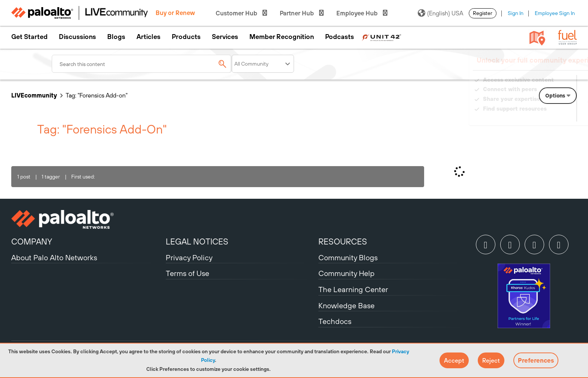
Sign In (516, 13)
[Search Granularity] (263, 64)
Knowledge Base (346, 305)
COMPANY (32, 241)
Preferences (536, 360)
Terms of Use (187, 273)
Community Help (346, 273)
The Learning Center (353, 289)
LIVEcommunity (34, 95)
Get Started (29, 37)
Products (186, 37)
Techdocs (335, 321)
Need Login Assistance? (543, 116)
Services (225, 37)
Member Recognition (282, 37)
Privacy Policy (189, 257)
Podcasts (340, 37)
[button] (454, 360)
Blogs (116, 37)
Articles (148, 37)
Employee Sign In (555, 13)
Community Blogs (348, 257)
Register (483, 13)
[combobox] (142, 64)
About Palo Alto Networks (54, 257)
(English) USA (440, 13)
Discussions (77, 37)
